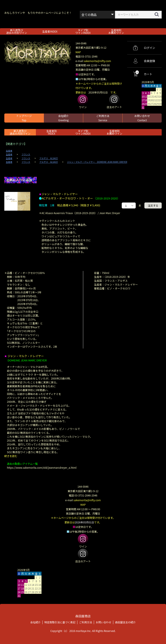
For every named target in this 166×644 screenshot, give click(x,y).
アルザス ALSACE (49, 158)
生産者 (9, 151)
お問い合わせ (142, 118)
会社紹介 (63, 118)
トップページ (24, 118)
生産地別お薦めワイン (116, 31)
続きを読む (11, 456)
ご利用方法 (103, 118)
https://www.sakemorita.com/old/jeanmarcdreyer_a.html (42, 467)
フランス (26, 154)
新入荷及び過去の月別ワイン (17, 31)
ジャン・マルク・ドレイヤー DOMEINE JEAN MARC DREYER (97, 162)
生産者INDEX (50, 31)
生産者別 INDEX (51, 132)
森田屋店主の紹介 (125, 621)
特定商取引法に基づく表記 (60, 621)
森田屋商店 (83, 615)
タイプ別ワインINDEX (83, 31)
